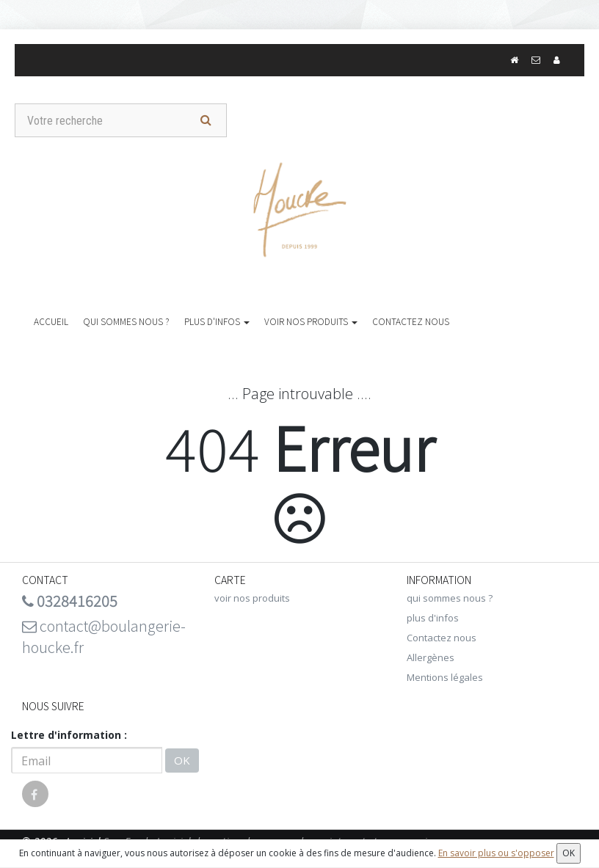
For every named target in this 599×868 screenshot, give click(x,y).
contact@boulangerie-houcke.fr (104, 636)
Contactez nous (411, 321)
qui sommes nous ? (126, 321)
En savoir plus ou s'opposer (496, 853)
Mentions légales (445, 677)
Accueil (51, 321)
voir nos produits (311, 321)
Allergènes (431, 657)
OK (182, 760)
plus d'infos (217, 321)
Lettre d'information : (69, 735)
